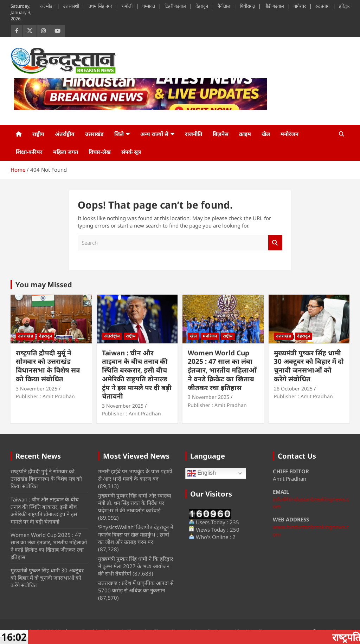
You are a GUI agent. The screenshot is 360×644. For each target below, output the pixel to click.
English (202, 473)
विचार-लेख (100, 152)
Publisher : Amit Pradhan (45, 396)
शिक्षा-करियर (29, 152)
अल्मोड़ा (47, 6)
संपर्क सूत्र (131, 152)
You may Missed (44, 285)
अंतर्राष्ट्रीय (65, 134)
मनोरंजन (290, 134)
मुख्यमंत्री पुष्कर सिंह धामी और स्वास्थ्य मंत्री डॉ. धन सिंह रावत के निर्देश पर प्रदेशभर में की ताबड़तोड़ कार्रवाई (135, 503)
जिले (119, 134)
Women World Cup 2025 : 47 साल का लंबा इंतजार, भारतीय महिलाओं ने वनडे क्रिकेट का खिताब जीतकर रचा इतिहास (222, 370)
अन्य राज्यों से (154, 134)
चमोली (127, 6)
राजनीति (194, 134)
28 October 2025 (293, 389)
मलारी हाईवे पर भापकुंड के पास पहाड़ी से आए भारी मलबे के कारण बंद (135, 475)
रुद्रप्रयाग (322, 6)
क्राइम (245, 134)
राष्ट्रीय (38, 134)
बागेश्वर (300, 6)
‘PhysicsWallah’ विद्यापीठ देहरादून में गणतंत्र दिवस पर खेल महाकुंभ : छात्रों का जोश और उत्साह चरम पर (136, 534)
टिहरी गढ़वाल (175, 6)
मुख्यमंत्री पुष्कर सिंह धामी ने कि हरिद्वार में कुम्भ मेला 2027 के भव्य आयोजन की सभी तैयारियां (136, 566)
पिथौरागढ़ (247, 6)
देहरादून (202, 6)
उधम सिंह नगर (100, 6)
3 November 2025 (37, 389)
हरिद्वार (344, 6)
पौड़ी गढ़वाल (274, 6)
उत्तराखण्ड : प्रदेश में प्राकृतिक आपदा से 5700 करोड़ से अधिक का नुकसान (136, 587)
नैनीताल (224, 6)
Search (275, 243)
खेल (266, 134)
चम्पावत (149, 6)
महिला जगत (66, 152)
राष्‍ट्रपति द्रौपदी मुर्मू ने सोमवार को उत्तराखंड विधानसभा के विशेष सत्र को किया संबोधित (48, 366)
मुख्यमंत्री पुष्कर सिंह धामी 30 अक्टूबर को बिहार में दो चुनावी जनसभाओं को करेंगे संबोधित (309, 366)
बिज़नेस (221, 134)
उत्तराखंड (94, 134)
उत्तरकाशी (71, 6)
